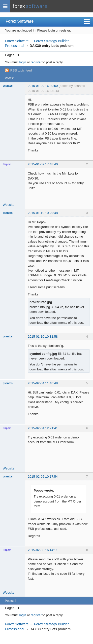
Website (9, 205)
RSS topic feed (21, 70)
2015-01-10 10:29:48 (43, 213)
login (23, 62)
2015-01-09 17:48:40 (43, 164)
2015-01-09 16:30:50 (43, 86)
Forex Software (20, 21)
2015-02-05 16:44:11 (43, 550)
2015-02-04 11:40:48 (43, 383)
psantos (8, 86)
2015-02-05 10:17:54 (43, 477)
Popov (7, 164)
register (36, 62)
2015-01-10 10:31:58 (43, 337)
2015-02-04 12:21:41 (43, 428)
